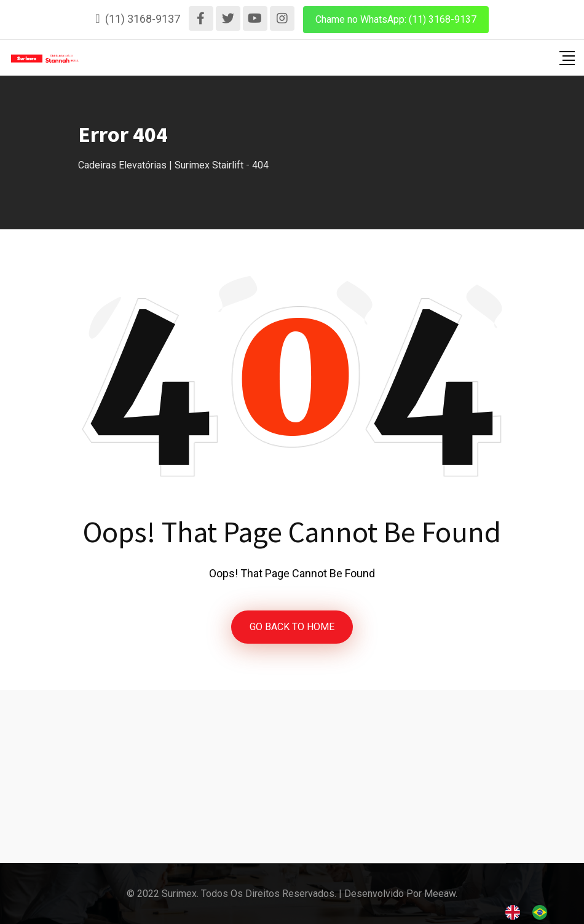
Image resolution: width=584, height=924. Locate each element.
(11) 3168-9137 (143, 19)
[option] (543, 912)
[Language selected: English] (532, 912)
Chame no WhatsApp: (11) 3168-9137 (396, 19)
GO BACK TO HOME (292, 627)
